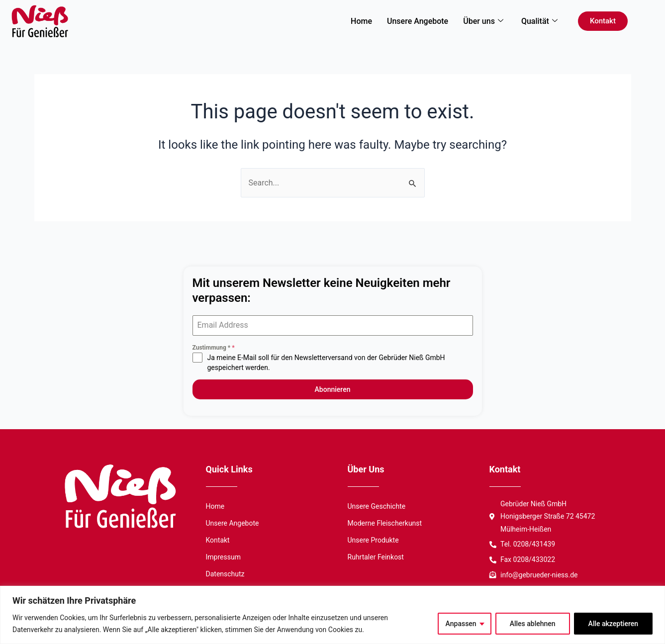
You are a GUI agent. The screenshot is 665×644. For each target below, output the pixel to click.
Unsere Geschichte (377, 506)
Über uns (483, 21)
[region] (332, 615)
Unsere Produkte (373, 540)
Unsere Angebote (418, 21)
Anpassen (461, 624)
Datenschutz (225, 573)
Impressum (223, 556)
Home (361, 21)
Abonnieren (333, 389)
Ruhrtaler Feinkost (376, 556)
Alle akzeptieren (613, 624)
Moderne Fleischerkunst (385, 523)
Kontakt (218, 540)
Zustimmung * (214, 348)
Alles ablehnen (533, 624)
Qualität (539, 21)
